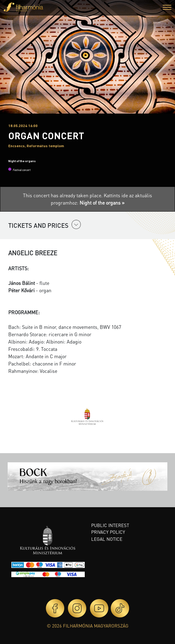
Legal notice (107, 539)
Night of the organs (22, 161)
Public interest (110, 525)
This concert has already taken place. (63, 195)
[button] (167, 8)
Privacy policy (108, 532)
